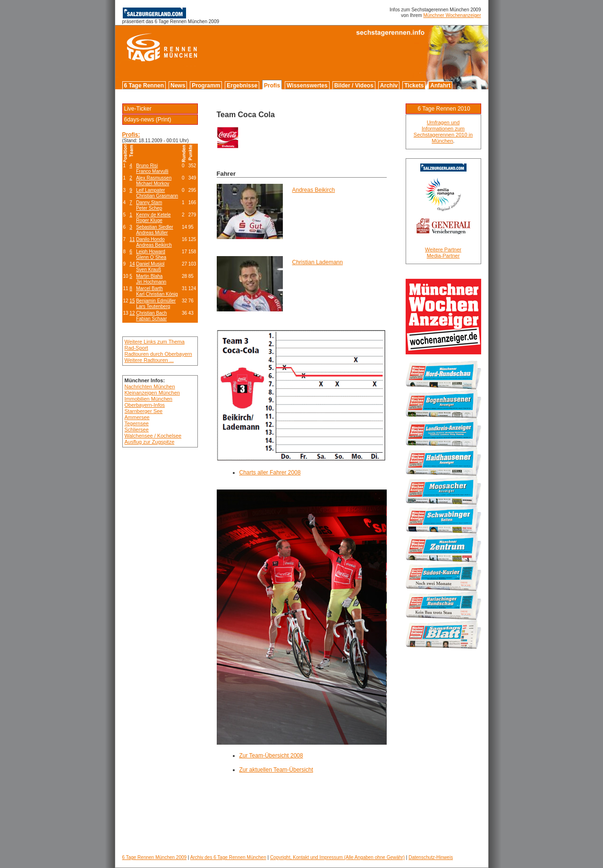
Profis (272, 86)
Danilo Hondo (150, 239)
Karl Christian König (157, 294)
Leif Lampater (150, 190)
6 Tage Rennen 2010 (444, 109)
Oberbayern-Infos (145, 405)
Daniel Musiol (150, 264)
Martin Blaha (149, 276)
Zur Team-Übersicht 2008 (271, 756)
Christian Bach (151, 313)
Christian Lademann (318, 262)
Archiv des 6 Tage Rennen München (228, 857)
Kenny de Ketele (153, 215)
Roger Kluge (149, 220)
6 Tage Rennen (144, 86)
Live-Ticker (138, 109)
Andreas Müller (152, 233)
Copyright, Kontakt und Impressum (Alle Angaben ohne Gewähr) (337, 857)
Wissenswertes (307, 86)
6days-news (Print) (148, 120)
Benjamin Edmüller (156, 301)
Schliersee (137, 430)
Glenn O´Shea (151, 257)
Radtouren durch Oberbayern (158, 354)
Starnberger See (144, 411)
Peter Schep (149, 208)
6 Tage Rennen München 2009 (155, 857)
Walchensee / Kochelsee (153, 436)
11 (132, 239)
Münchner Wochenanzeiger (452, 15)
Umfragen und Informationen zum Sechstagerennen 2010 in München (443, 132)
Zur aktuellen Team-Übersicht (276, 770)
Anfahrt (440, 86)
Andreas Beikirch (154, 245)
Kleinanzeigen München (152, 393)
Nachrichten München (150, 387)
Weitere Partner (443, 249)
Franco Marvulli (152, 171)
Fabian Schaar (151, 319)
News (178, 86)
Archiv (389, 86)
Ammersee (137, 417)
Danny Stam (149, 202)
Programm (206, 86)
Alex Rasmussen (154, 178)
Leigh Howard (151, 252)
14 (132, 264)
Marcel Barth (149, 288)
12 (132, 313)
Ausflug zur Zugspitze (150, 442)
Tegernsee (137, 423)
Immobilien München (149, 399)
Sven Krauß (149, 270)
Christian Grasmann (157, 196)
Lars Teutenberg (153, 306)
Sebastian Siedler (154, 227)
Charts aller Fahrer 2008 (270, 473)
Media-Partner (443, 256)
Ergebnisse (242, 86)
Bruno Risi (147, 166)
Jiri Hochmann (151, 282)
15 (132, 301)
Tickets (414, 86)
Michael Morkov (153, 184)
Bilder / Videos (354, 86)
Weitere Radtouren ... (149, 360)
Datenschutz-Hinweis (431, 857)
